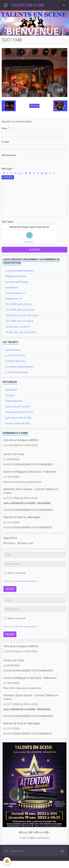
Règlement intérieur (16, 276)
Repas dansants (14, 401)
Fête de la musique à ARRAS (21, 440)
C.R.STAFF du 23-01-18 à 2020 (21, 316)
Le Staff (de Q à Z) (15, 361)
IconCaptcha (29, 242)
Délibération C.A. (14, 299)
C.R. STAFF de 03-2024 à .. (19, 304)
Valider (10, 589)
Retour (34, 106)
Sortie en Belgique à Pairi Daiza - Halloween (30, 472)
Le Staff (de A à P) (15, 355)
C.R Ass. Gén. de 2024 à (18, 327)
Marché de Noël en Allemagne (22, 517)
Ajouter (35, 250)
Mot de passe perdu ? (29, 581)
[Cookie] (7, 861)
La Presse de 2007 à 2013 (19, 412)
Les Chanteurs (13, 350)
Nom (4, 128)
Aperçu (8, 177)
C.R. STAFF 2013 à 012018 (19, 321)
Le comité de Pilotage (17, 282)
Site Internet (9, 155)
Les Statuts (11, 288)
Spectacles (11, 390)
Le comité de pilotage (17, 372)
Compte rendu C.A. (15, 293)
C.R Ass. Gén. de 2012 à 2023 (21, 332)
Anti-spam (8, 222)
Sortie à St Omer (14, 454)
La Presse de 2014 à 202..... (20, 418)
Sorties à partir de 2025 (18, 423)
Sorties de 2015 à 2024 (18, 407)
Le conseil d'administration (19, 271)
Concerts (10, 395)
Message (7, 169)
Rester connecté (14, 573)
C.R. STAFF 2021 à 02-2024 (20, 310)
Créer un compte (11, 581)
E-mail (5, 142)
